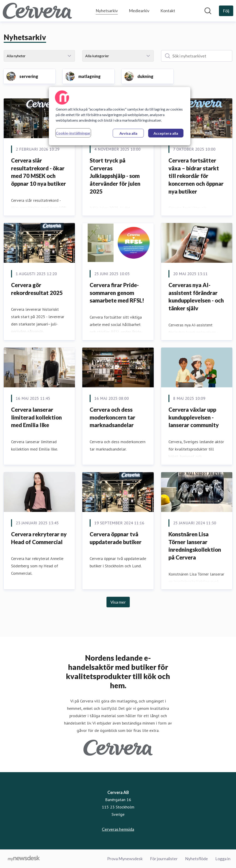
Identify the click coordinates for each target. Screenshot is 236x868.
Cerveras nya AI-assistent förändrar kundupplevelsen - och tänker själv (196, 297)
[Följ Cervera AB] (226, 11)
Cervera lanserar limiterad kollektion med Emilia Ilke (36, 417)
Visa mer (118, 602)
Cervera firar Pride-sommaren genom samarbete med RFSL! (117, 293)
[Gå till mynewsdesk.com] (24, 859)
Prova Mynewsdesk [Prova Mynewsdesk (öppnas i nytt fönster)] (125, 859)
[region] (120, 116)
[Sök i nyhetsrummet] (208, 11)
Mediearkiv (139, 11)
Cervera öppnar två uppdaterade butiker (116, 538)
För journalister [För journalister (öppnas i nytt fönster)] (164, 859)
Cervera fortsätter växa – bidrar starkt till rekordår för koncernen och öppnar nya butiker (196, 176)
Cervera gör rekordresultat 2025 (37, 289)
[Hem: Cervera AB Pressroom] (37, 11)
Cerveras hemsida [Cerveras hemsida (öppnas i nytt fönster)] (118, 829)
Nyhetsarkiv (107, 10)
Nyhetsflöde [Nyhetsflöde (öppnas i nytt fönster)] (196, 859)
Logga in (223, 859)
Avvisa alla (128, 133)
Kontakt (168, 11)
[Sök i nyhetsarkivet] (197, 56)
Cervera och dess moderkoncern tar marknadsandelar (112, 417)
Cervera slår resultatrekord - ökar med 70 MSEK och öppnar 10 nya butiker (39, 172)
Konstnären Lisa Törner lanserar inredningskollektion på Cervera (195, 546)
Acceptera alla (166, 133)
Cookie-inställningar (73, 133)
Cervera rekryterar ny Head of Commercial (39, 538)
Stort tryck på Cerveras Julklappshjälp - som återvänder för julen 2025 (115, 176)
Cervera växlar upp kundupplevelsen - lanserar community (194, 417)
